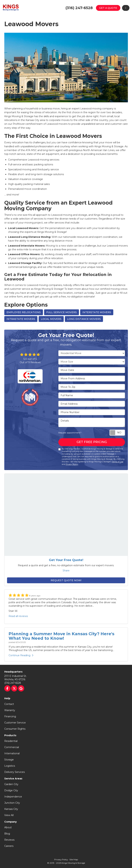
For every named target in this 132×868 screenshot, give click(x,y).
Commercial (12, 747)
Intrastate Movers (21, 319)
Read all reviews (18, 616)
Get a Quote (108, 8)
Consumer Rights (15, 729)
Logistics (10, 766)
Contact (9, 704)
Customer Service (15, 723)
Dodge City (11, 790)
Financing (10, 716)
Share (66, 571)
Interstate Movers (97, 312)
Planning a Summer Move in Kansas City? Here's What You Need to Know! (61, 636)
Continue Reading (21, 655)
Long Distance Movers (84, 319)
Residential (11, 741)
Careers (9, 846)
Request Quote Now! (66, 580)
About (8, 827)
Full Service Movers (62, 312)
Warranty (10, 710)
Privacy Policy (72, 464)
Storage (9, 760)
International (12, 753)
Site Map (74, 859)
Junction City (12, 803)
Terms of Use (118, 462)
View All (9, 815)
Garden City (11, 784)
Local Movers (51, 319)
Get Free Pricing (92, 442)
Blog (7, 834)
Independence (13, 797)
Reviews (9, 840)
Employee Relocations (24, 312)
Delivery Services (15, 772)
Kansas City (11, 809)
